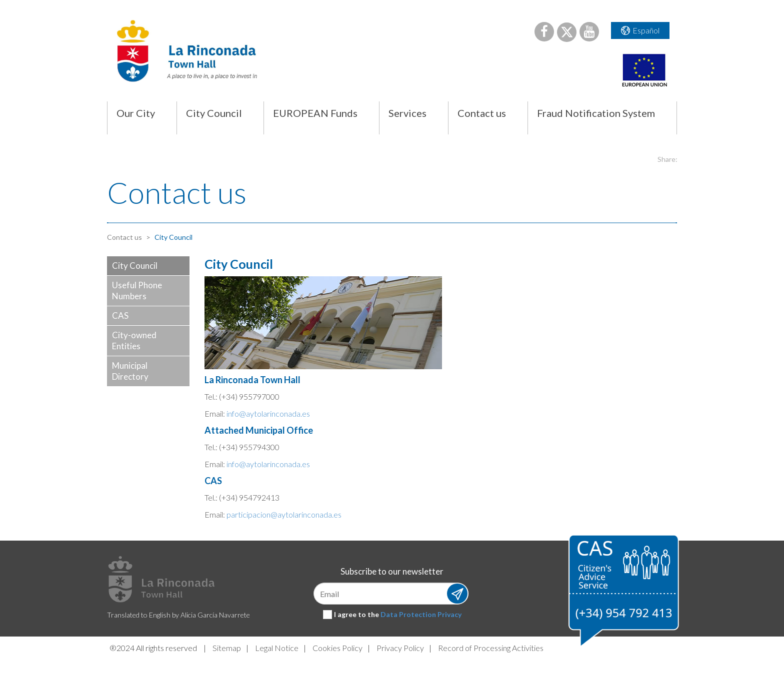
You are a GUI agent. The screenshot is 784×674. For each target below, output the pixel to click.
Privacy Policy (400, 648)
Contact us (124, 237)
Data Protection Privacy (421, 614)
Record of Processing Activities (491, 648)
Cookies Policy (337, 648)
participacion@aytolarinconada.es (284, 514)
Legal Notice (277, 648)
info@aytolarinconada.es (268, 413)
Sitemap (227, 648)
